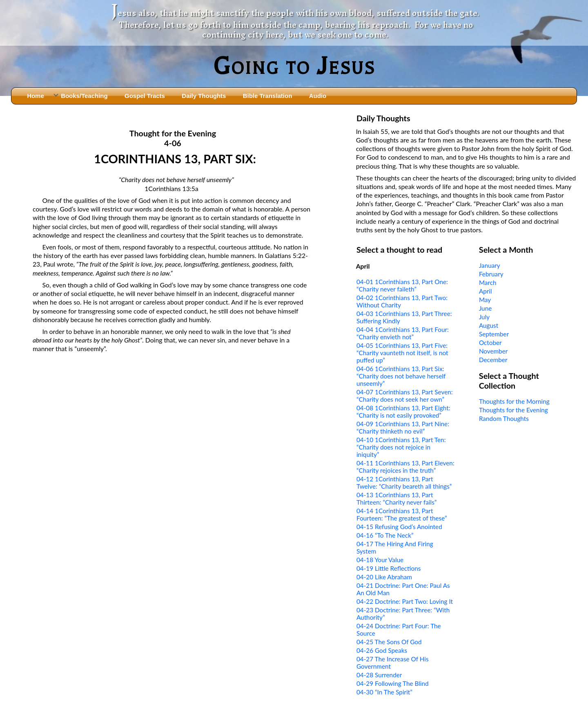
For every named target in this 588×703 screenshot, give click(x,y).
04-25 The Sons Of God (389, 642)
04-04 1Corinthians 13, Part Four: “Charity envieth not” (403, 333)
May (485, 300)
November (493, 351)
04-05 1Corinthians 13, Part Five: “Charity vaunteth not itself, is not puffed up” (402, 353)
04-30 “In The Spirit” (384, 692)
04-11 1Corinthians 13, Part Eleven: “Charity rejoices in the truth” (405, 467)
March (488, 283)
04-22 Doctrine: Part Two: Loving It (405, 601)
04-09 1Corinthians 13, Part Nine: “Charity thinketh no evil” (403, 427)
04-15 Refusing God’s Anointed (399, 527)
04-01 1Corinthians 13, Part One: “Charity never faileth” (402, 285)
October (490, 343)
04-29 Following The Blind (393, 683)
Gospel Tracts (145, 96)
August (489, 325)
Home (36, 96)
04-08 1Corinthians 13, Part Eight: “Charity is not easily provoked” (403, 412)
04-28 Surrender (379, 675)
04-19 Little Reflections (389, 568)
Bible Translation (267, 96)
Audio (318, 96)
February (491, 274)
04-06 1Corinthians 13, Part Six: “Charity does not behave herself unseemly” (401, 376)
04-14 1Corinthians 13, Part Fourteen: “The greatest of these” (402, 514)
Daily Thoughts (204, 96)
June (485, 308)
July (484, 317)
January (490, 265)
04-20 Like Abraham (384, 577)
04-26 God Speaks (382, 650)
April (486, 291)
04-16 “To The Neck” (385, 535)
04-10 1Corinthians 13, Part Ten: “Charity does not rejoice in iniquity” (401, 447)
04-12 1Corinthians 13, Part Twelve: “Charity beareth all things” (404, 483)
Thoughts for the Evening (513, 410)
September (494, 334)
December (493, 360)
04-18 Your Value (380, 560)
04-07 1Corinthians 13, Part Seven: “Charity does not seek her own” (405, 396)
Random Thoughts (504, 418)
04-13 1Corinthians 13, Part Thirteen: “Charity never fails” (396, 498)
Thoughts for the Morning (514, 401)
